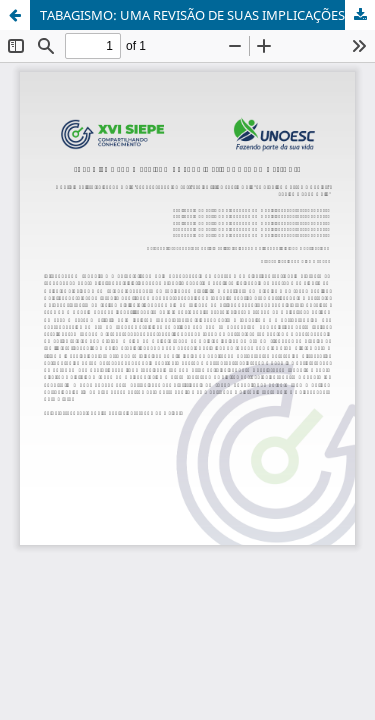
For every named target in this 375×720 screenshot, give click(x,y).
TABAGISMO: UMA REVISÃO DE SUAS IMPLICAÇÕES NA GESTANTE (207, 15)
